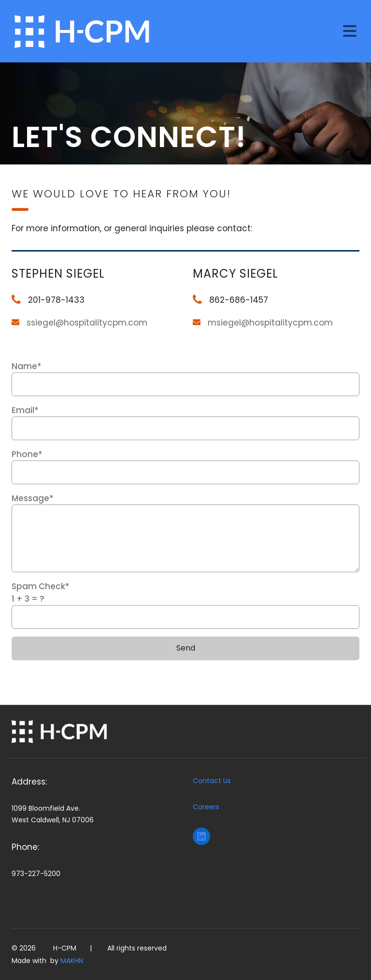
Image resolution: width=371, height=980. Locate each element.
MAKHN (72, 961)
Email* (185, 422)
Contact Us (212, 781)
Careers (206, 807)
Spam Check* (185, 605)
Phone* (185, 466)
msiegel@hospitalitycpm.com (270, 323)
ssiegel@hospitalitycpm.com (87, 323)
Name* (185, 378)
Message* (185, 532)
